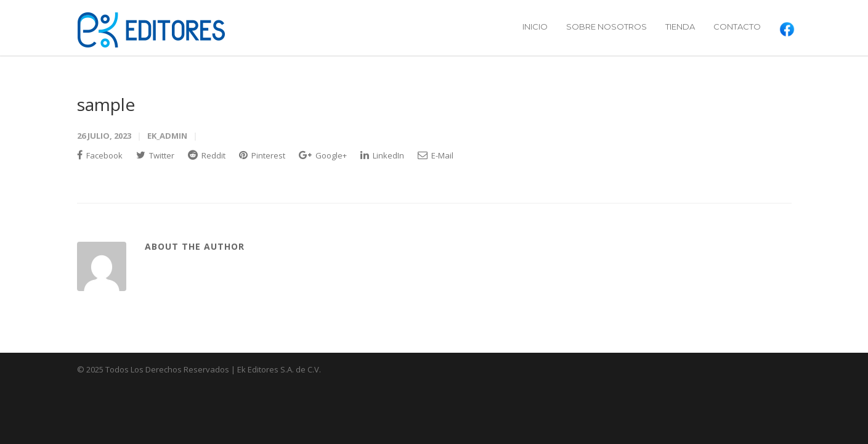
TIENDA (680, 27)
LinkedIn (382, 155)
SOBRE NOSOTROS (606, 27)
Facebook (100, 155)
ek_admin (167, 136)
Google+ (323, 155)
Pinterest (262, 155)
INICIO (535, 27)
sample (106, 104)
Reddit (207, 155)
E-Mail (436, 155)
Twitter (155, 155)
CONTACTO (737, 27)
